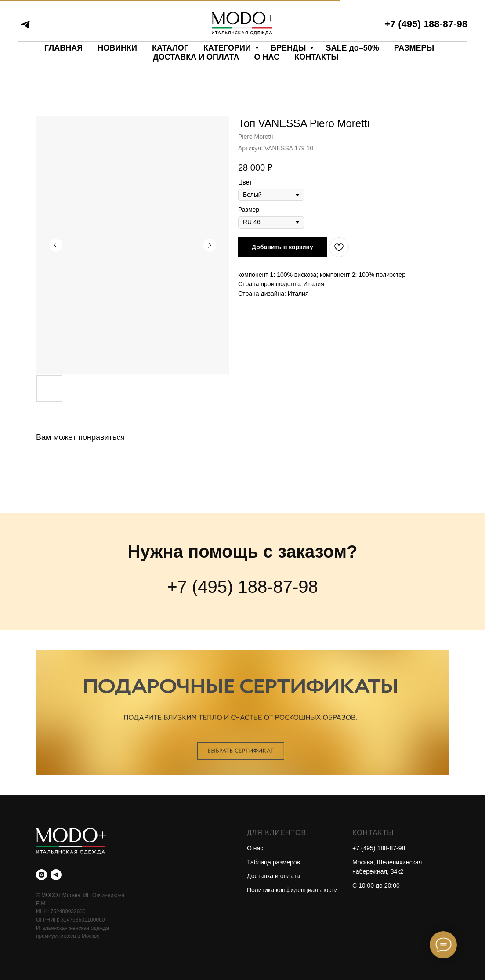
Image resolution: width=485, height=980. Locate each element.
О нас (255, 848)
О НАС (267, 57)
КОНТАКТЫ (317, 57)
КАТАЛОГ (170, 48)
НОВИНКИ (117, 48)
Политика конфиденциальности (292, 890)
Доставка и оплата (273, 876)
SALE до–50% (352, 48)
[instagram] (42, 875)
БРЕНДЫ (289, 48)
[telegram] (25, 24)
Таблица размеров (273, 862)
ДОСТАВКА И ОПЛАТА (196, 57)
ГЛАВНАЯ (63, 48)
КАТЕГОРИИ (228, 48)
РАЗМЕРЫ (414, 48)
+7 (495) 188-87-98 (426, 24)
